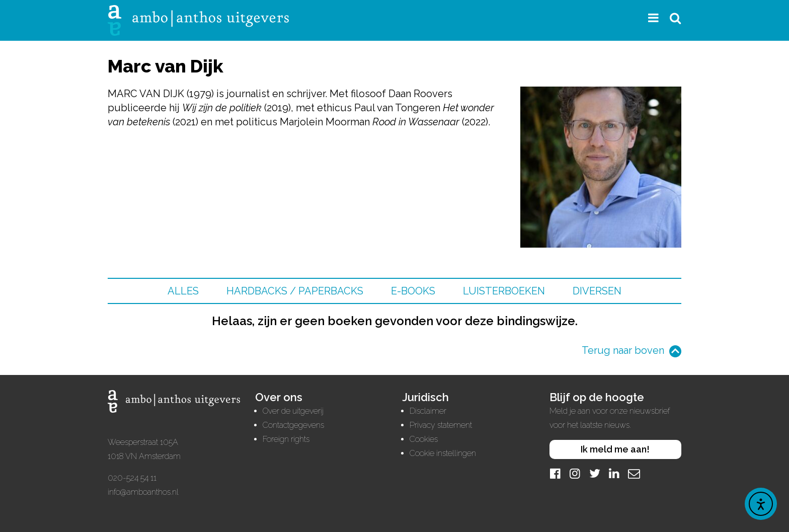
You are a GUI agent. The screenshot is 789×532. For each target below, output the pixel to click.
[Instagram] (575, 473)
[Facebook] (556, 473)
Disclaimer (428, 411)
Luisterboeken (504, 291)
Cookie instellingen (443, 453)
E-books (413, 291)
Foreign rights (286, 439)
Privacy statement (441, 425)
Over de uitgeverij (293, 411)
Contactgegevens (293, 425)
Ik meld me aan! (615, 449)
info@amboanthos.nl (143, 492)
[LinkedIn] (614, 473)
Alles (183, 291)
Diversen (597, 291)
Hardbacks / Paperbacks (295, 291)
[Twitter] (595, 473)
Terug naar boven (623, 350)
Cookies (424, 439)
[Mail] (634, 473)
